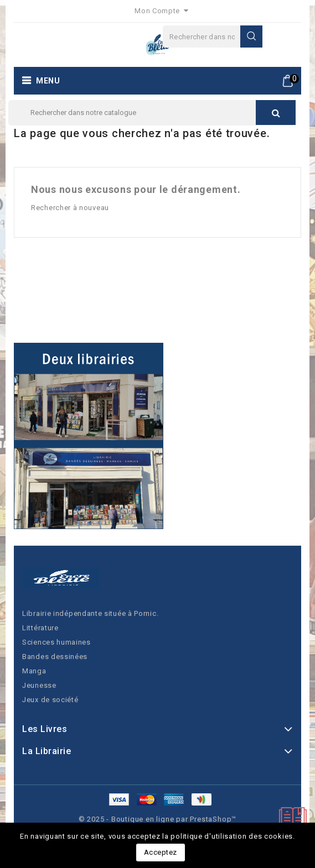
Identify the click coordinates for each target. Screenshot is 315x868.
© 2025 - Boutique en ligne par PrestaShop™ (158, 819)
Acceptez (161, 852)
